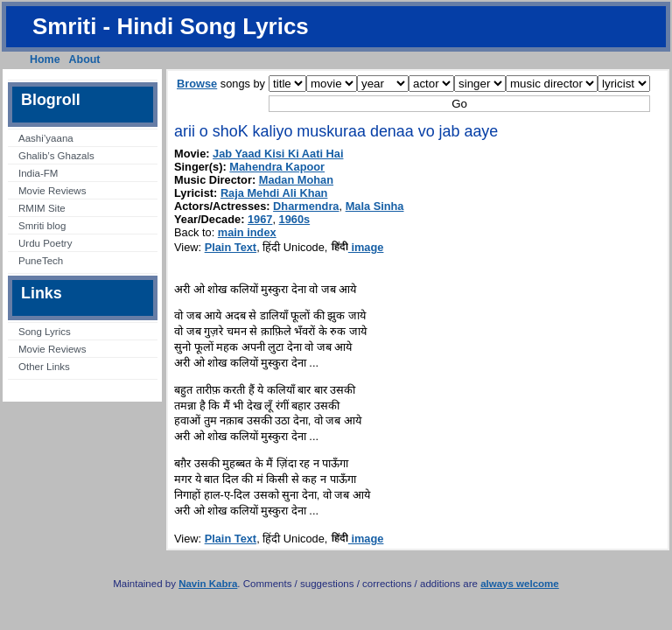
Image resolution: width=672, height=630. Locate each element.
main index (247, 232)
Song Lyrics (45, 332)
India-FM (38, 173)
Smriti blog (42, 226)
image (357, 247)
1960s (295, 219)
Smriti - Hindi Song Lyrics (171, 26)
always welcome (520, 584)
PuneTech (41, 261)
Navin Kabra (208, 584)
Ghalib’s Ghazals (56, 156)
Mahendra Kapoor (277, 167)
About (85, 59)
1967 (260, 219)
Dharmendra (306, 206)
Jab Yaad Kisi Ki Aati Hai (278, 154)
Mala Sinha (375, 206)
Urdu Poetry (45, 243)
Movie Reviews (52, 191)
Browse (197, 84)
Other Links (44, 367)
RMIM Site (42, 208)
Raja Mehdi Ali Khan (274, 193)
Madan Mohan (296, 180)
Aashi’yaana (46, 138)
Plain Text (231, 247)
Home (45, 59)
